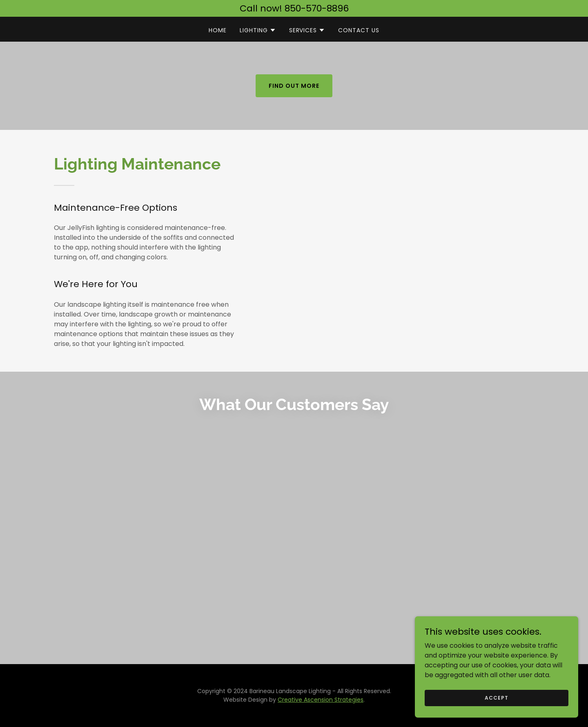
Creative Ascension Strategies (321, 700)
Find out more (294, 86)
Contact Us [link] (359, 30)
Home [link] (218, 30)
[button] (258, 30)
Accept (496, 697)
